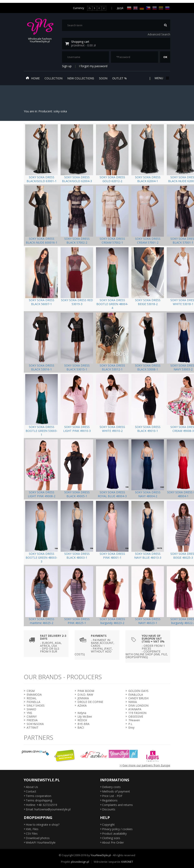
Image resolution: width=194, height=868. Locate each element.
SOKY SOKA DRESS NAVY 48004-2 (148, 494)
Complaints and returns (117, 805)
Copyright (108, 825)
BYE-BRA (83, 724)
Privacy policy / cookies (117, 829)
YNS (29, 713)
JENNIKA (83, 698)
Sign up (67, 66)
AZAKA (82, 705)
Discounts (109, 809)
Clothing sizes (111, 838)
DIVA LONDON (138, 705)
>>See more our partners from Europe (145, 765)
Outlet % (119, 78)
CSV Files (32, 834)
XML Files (32, 829)
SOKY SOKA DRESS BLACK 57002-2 (77, 241)
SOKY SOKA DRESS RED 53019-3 (77, 302)
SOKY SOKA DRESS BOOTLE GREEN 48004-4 (112, 304)
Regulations (110, 800)
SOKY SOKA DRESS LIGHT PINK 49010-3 (77, 429)
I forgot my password (93, 66)
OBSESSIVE (136, 716)
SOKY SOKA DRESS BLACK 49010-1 (148, 429)
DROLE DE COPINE (90, 702)
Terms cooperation (39, 796)
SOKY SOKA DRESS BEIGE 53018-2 (148, 302)
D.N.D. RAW (85, 695)
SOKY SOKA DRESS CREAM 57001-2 (148, 241)
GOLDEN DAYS (138, 691)
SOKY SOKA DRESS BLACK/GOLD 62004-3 (77, 179)
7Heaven (134, 720)
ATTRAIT (33, 727)
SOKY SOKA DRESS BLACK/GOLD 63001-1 (42, 179)
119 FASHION (137, 713)
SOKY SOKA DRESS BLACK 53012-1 (112, 367)
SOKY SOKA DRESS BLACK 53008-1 (148, 367)
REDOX (82, 720)
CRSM (31, 691)
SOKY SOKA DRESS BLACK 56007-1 (42, 302)
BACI (81, 727)
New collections (81, 78)
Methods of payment (116, 791)
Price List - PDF (112, 796)
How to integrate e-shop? (43, 825)
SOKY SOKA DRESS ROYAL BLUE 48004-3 (112, 494)
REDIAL (32, 698)
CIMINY (32, 716)
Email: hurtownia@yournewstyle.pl (48, 809)
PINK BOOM (86, 691)
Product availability (114, 834)
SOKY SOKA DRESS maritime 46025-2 (42, 621)
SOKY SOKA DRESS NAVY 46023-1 (148, 621)
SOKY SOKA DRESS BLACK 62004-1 (148, 179)
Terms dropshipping (39, 800)
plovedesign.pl (80, 862)
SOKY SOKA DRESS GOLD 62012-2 (112, 179)
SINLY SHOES (36, 705)
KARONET (127, 862)
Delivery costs (111, 787)
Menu (161, 78)
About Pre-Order (113, 842)
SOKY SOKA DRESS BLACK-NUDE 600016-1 (42, 241)
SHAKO (31, 709)
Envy (131, 727)
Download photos (38, 838)
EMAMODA (34, 695)
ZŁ (90, 8)
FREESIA (32, 720)
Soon (103, 78)
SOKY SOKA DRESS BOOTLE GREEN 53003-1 (41, 431)
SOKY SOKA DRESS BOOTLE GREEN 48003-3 (41, 558)
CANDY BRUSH (138, 698)
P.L (130, 724)
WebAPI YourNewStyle (41, 842)
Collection (53, 78)
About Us (32, 787)
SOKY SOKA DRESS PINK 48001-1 (112, 556)
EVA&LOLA (136, 695)
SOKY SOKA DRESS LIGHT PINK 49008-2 (42, 494)
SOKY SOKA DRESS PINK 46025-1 (77, 621)
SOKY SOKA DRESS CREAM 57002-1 (112, 241)
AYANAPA (135, 709)
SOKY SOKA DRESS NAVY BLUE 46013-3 (148, 556)
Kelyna (82, 713)
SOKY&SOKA (35, 724)
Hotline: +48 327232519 (41, 805)
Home (33, 78)
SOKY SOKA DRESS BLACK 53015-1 (77, 367)
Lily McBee (85, 716)
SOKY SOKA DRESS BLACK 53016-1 (42, 367)
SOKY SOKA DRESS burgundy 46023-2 (112, 621)
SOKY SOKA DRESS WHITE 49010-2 (112, 429)
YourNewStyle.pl (101, 855)
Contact (31, 791)
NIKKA (133, 702)
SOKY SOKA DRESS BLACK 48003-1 (77, 556)
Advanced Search (159, 34)
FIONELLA (33, 702)
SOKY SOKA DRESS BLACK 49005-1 (77, 494)
